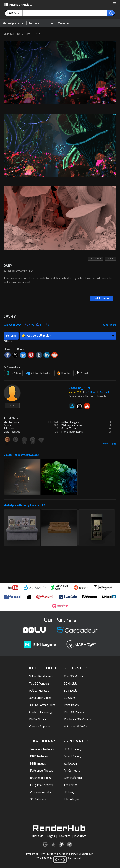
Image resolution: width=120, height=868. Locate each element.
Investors (80, 836)
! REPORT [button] (111, 259)
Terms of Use (31, 854)
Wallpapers (71, 764)
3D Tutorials (38, 799)
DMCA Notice (38, 719)
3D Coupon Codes (40, 698)
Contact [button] (105, 392)
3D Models (71, 691)
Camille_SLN (79, 388)
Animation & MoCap (76, 726)
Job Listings (71, 799)
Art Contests (72, 771)
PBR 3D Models (74, 712)
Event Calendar (73, 778)
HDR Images (38, 764)
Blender (63, 373)
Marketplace (13, 23)
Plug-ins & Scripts (41, 785)
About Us (37, 836)
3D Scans (70, 698)
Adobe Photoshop (39, 373)
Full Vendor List (39, 691)
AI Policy (63, 854)
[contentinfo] (15, 13)
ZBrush (82, 373)
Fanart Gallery (72, 756)
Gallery (34, 23)
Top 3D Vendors (39, 684)
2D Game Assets (40, 792)
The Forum (71, 785)
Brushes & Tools (40, 778)
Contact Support (40, 726)
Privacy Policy (49, 854)
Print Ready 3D (74, 705)
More (63, 23)
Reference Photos (41, 771)
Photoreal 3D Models (77, 719)
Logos (51, 836)
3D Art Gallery (72, 749)
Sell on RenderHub (41, 676)
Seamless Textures (42, 749)
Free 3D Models (74, 676)
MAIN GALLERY (12, 34)
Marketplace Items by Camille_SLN (24, 505)
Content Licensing (41, 712)
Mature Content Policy (82, 854)
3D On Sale (71, 684)
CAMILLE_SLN (33, 34)
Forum (49, 23)
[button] (115, 4)
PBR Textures (39, 756)
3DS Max (13, 373)
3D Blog (69, 792)
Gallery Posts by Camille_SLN (21, 455)
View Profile (110, 444)
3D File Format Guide (42, 705)
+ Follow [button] (91, 392)
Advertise (65, 836)
